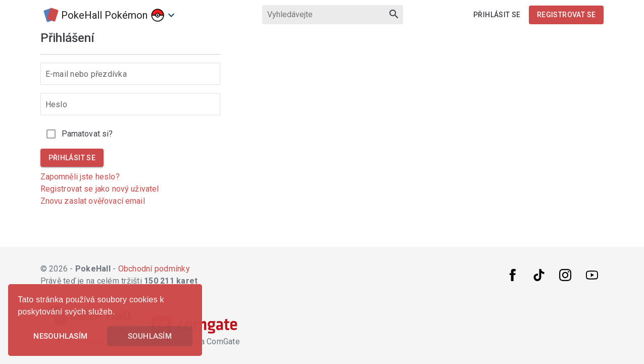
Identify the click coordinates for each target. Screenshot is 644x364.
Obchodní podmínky (154, 269)
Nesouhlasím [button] (60, 336)
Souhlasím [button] (150, 336)
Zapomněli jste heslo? (80, 177)
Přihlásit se (497, 15)
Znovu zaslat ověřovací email (93, 201)
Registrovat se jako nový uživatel (100, 189)
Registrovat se (566, 15)
